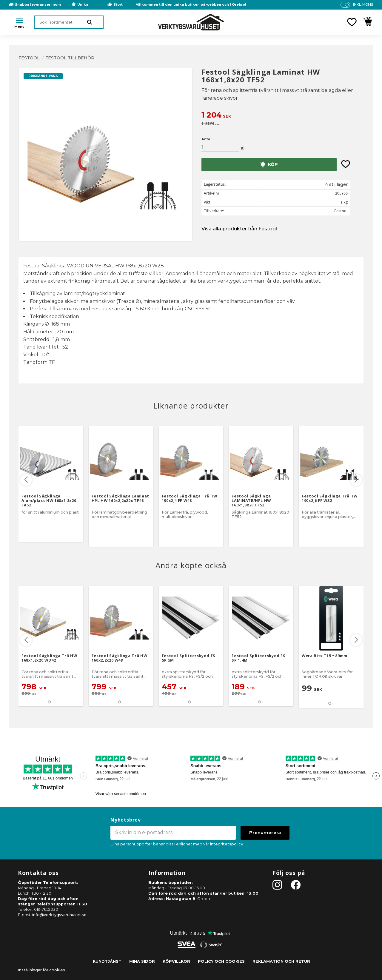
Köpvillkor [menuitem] (176, 961)
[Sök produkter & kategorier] (69, 22)
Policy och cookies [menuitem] (221, 961)
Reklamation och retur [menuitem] (281, 961)
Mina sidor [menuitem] (142, 961)
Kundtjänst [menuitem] (107, 961)
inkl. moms (363, 4)
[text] (282, 116)
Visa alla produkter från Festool (239, 229)
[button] (352, 22)
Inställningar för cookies (41, 970)
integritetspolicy (227, 844)
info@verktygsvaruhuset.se (59, 915)
